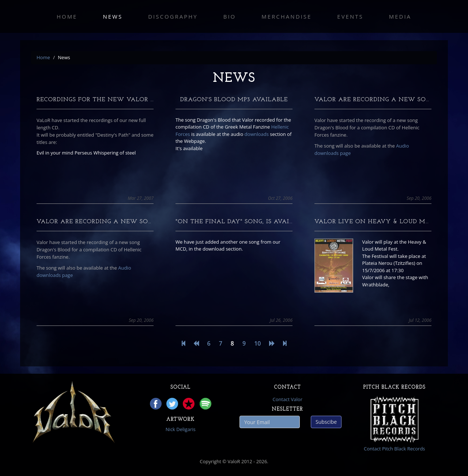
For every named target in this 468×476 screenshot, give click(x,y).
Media (400, 16)
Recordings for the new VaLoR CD (98, 100)
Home (67, 16)
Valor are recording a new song (375, 100)
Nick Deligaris (181, 429)
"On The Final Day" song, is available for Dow (259, 222)
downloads (257, 134)
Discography (173, 16)
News (113, 16)
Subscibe (326, 422)
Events (350, 16)
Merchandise (286, 16)
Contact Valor (288, 399)
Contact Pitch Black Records (395, 449)
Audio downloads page (362, 149)
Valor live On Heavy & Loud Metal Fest (386, 222)
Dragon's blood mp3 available (234, 100)
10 (257, 343)
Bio (230, 16)
